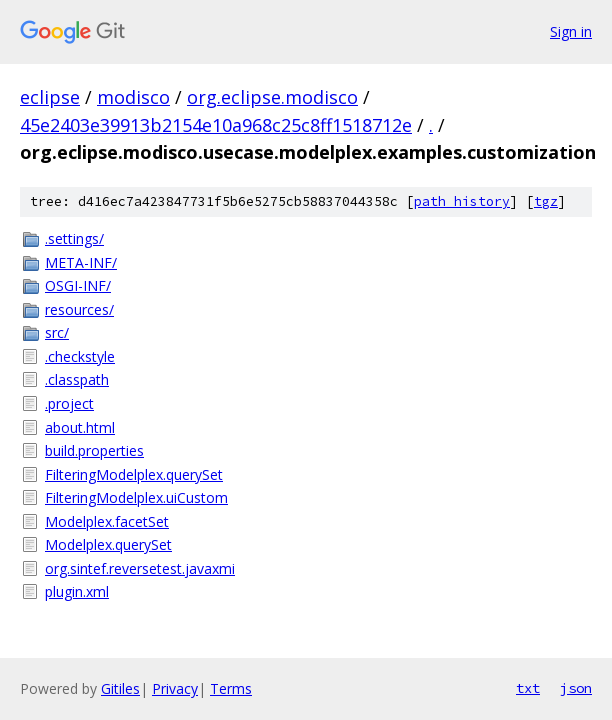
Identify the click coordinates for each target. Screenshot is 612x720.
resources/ (79, 309)
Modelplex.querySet (108, 544)
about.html (80, 427)
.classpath (77, 379)
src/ (57, 332)
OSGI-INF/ (78, 285)
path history (462, 201)
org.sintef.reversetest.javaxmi (140, 568)
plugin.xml (77, 591)
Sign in (571, 31)
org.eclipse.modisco (272, 97)
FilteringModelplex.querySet (134, 474)
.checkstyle (80, 356)
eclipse (50, 97)
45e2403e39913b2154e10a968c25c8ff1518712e (216, 125)
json (576, 688)
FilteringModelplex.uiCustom (136, 497)
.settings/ (74, 238)
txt (528, 688)
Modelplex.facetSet (107, 521)
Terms (231, 688)
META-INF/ (81, 262)
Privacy (175, 688)
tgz (546, 201)
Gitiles (120, 688)
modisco (133, 97)
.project (69, 403)
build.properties (94, 450)
